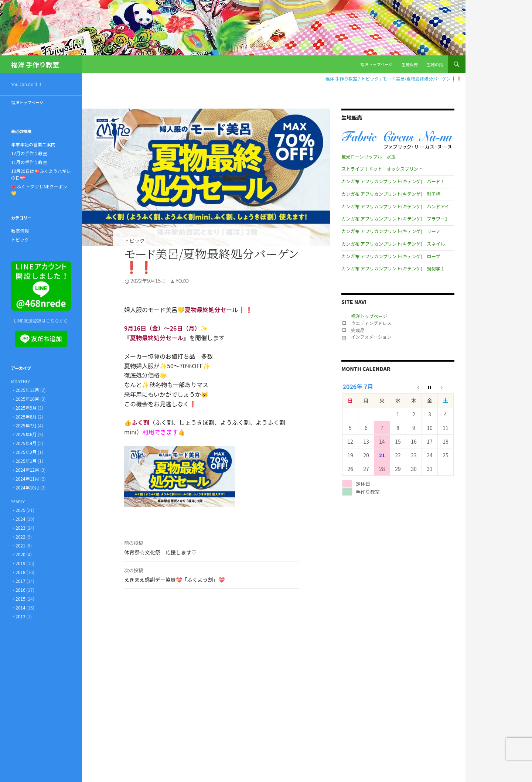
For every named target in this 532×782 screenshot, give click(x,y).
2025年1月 (26, 461)
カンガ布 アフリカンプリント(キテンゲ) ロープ (391, 256)
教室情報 (20, 231)
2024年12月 (27, 470)
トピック (134, 240)
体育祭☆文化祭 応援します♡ (212, 547)
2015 (21, 599)
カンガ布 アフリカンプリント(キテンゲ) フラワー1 (394, 219)
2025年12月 (27, 390)
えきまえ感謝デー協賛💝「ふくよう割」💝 (212, 574)
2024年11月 (27, 479)
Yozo (182, 281)
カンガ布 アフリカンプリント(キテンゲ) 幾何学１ (393, 269)
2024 (21, 519)
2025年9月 (26, 408)
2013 (21, 616)
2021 (21, 545)
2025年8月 (26, 416)
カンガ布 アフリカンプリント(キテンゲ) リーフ (391, 231)
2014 (21, 607)
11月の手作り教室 (29, 162)
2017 (21, 581)
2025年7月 (26, 425)
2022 (21, 537)
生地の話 (435, 64)
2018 (21, 572)
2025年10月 (27, 399)
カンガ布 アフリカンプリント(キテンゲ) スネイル (393, 244)
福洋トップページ (376, 64)
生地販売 (410, 64)
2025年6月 (26, 434)
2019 (21, 563)
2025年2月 (26, 452)
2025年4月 (26, 443)
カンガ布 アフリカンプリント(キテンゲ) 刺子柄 (391, 194)
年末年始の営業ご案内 (33, 144)
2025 (21, 510)
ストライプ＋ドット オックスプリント (382, 169)
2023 (21, 528)
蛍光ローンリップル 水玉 (368, 157)
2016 (21, 590)
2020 (21, 554)
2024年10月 (27, 487)
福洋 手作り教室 (35, 64)
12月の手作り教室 (29, 153)
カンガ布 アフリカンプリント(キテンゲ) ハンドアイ (395, 206)
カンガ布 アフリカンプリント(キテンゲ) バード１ (393, 181)
